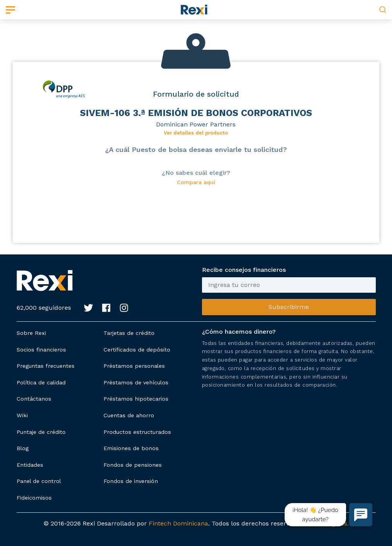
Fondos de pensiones (133, 465)
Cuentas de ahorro (129, 415)
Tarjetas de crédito (129, 333)
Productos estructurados (137, 432)
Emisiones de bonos (131, 448)
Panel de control (39, 481)
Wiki (22, 415)
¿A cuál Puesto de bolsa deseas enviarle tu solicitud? (196, 149)
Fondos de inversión (131, 481)
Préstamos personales (134, 366)
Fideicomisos (34, 498)
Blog (23, 448)
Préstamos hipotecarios (136, 399)
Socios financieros (41, 350)
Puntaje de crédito (41, 432)
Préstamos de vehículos (136, 382)
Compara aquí (196, 182)
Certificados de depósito (137, 350)
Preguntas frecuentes (46, 366)
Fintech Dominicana (178, 523)
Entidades (30, 465)
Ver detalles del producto (196, 133)
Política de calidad (41, 382)
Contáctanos (34, 399)
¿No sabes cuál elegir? (196, 173)
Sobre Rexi (31, 333)
